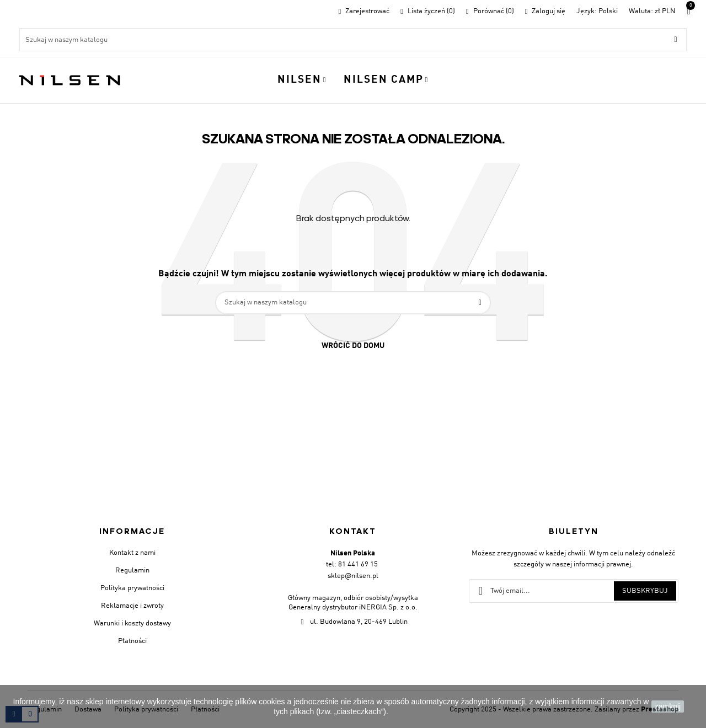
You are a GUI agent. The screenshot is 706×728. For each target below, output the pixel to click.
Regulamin (132, 571)
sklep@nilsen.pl (353, 576)
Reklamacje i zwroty (132, 606)
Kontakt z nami (132, 553)
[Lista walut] (652, 11)
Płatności (132, 641)
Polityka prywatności (132, 588)
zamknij (668, 706)
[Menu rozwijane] (597, 11)
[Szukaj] (353, 40)
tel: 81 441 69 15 (352, 564)
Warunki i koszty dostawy (132, 623)
